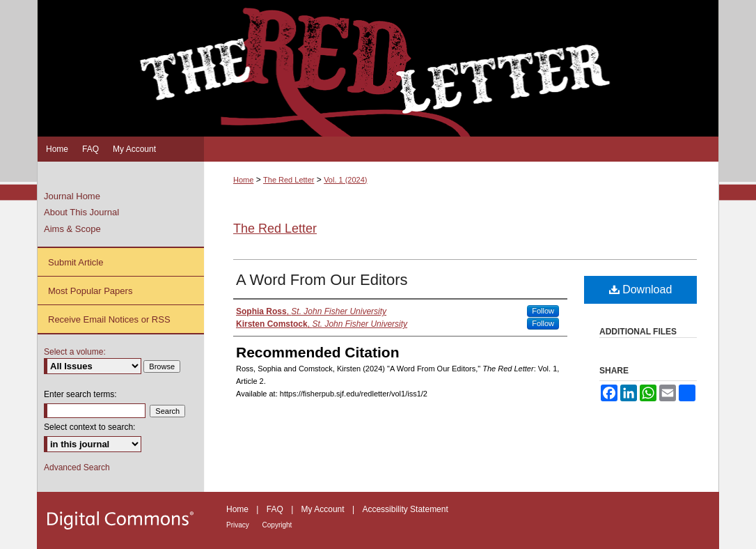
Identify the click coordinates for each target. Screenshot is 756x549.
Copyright (277, 525)
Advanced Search (77, 467)
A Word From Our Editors (322, 280)
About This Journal (81, 212)
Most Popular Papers (90, 291)
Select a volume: (75, 352)
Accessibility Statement (405, 509)
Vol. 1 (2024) (345, 180)
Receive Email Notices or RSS (109, 319)
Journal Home (72, 196)
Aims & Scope (72, 229)
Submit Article (76, 262)
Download (641, 289)
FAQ (276, 509)
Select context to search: (89, 427)
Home (243, 180)
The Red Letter (289, 180)
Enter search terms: (80, 394)
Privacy (239, 525)
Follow (543, 311)
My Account (324, 509)
